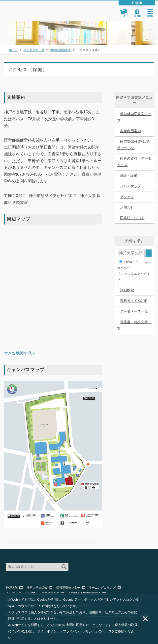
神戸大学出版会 (37, 588)
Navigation (150, 13)
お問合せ (127, 207)
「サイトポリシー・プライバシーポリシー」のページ (73, 631)
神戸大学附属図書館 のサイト (26, 15)
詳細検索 (127, 290)
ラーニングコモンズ (102, 588)
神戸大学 (12, 588)
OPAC (129, 262)
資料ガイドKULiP (134, 301)
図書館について (132, 218)
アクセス (127, 197)
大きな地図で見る (20, 353)
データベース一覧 (134, 311)
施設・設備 (129, 175)
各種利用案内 (130, 131)
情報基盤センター (68, 588)
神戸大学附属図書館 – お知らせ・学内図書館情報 (33, 8)
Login (137, 13)
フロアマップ (130, 186)
